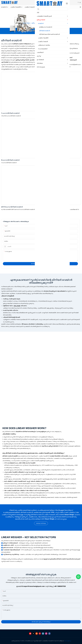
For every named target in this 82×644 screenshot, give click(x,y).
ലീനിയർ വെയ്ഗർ (54, 23)
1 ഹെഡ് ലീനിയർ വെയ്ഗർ (10, 113)
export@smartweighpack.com (34, 586)
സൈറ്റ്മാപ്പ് (68, 641)
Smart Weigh (26, 23)
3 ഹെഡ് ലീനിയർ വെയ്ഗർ (10, 160)
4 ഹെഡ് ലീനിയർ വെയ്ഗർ (51, 160)
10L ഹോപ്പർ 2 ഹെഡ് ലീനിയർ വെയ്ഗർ (55, 207)
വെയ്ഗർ (44, 23)
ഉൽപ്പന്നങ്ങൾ (36, 23)
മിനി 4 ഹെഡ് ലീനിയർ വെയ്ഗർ (12, 207)
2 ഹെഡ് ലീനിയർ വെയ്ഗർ (51, 113)
